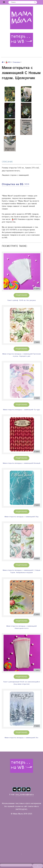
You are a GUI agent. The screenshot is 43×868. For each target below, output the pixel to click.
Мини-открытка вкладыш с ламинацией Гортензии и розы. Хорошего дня (22, 355)
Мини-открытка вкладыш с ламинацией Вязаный (21, 463)
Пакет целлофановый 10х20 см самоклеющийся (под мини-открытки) (22, 683)
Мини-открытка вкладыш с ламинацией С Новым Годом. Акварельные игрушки (21, 571)
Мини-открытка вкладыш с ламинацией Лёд (21, 517)
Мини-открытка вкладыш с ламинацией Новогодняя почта (21, 627)
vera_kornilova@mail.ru (25, 795)
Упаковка (16, 62)
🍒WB (8, 62)
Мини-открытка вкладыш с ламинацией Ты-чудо (21, 410)
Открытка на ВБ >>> (15, 184)
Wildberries (21, 204)
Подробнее (21, 295)
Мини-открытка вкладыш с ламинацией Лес (21, 738)
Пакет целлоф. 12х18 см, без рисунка (22, 300)
